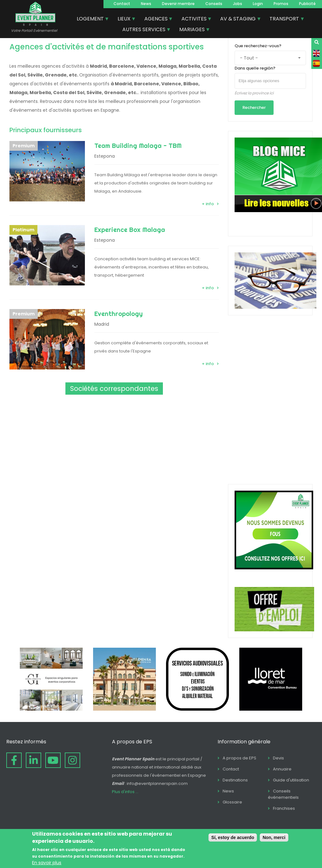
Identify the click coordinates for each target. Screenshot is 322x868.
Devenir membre (178, 4)
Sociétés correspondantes (114, 389)
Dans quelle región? (255, 68)
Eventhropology (119, 314)
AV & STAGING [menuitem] (238, 20)
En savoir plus (47, 863)
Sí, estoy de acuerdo (233, 837)
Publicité (307, 4)
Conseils (214, 4)
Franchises (284, 808)
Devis (278, 758)
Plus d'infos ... (125, 792)
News (146, 4)
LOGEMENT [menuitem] (91, 20)
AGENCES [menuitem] (156, 20)
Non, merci (274, 837)
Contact (122, 4)
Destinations (235, 780)
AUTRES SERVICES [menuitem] (144, 30)
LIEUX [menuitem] (124, 20)
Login (258, 4)
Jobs (238, 4)
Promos (281, 4)
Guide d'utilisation (291, 780)
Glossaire (232, 802)
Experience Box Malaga (130, 230)
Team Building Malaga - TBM (138, 146)
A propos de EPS (239, 758)
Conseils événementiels (283, 794)
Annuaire (282, 769)
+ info (208, 204)
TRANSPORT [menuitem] (285, 20)
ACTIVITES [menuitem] (194, 20)
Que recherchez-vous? (258, 46)
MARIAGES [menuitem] (192, 30)
